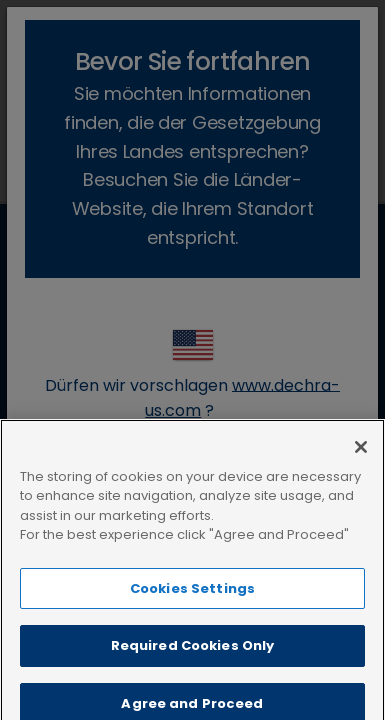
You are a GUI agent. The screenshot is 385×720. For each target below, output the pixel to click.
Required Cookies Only (193, 661)
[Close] (361, 463)
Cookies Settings (192, 604)
